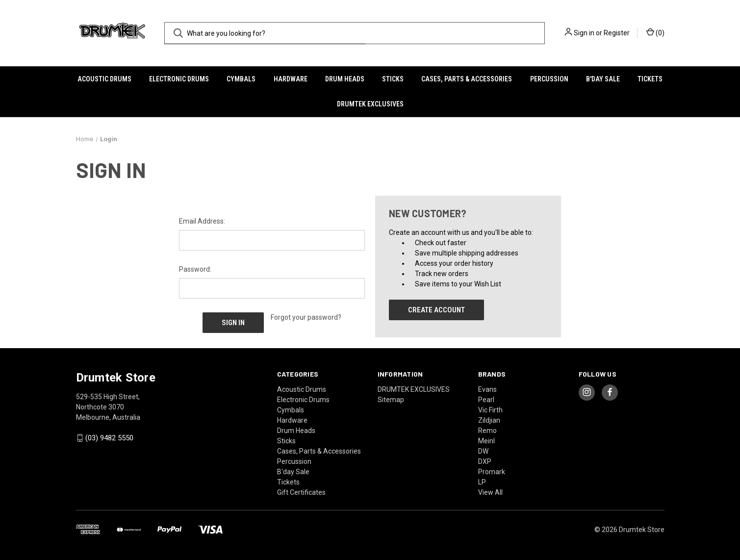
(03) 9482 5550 (109, 438)
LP (482, 482)
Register (617, 33)
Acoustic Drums (104, 79)
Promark (492, 471)
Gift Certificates (301, 492)
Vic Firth (490, 409)
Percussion (549, 79)
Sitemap (391, 399)
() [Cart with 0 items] (655, 32)
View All (490, 492)
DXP (485, 461)
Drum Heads (345, 79)
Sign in (584, 33)
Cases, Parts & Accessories (467, 79)
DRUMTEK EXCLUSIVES (370, 104)
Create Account (436, 310)
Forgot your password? (306, 317)
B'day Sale (603, 79)
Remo (487, 430)
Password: (195, 269)
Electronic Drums (179, 79)
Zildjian (489, 420)
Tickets (650, 79)
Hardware (291, 79)
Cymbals (241, 79)
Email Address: (202, 221)
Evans (487, 389)
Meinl (486, 440)
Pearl (486, 399)
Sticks (393, 79)
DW (483, 451)
